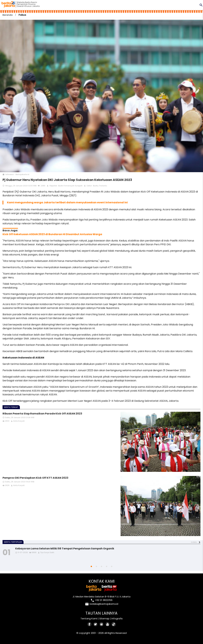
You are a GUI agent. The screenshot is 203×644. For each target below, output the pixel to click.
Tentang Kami (89, 618)
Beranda (8, 15)
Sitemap (104, 618)
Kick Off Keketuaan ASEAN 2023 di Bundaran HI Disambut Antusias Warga (52, 234)
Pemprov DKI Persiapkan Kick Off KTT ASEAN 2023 (35, 478)
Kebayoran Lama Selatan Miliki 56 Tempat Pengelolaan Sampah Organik (65, 549)
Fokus (22, 15)
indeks (194, 542)
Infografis (117, 618)
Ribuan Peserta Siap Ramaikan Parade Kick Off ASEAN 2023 (42, 414)
